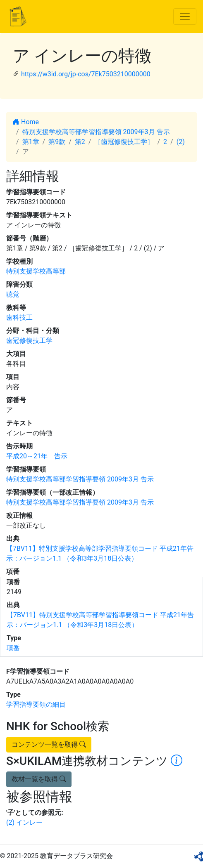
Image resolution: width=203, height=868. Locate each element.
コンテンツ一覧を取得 (49, 744)
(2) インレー (24, 822)
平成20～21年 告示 (37, 456)
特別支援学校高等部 (36, 271)
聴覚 (13, 294)
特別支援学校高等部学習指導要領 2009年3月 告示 (96, 132)
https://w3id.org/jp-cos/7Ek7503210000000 (86, 74)
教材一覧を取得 (39, 779)
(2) (181, 142)
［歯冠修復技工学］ (124, 142)
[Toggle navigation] (185, 17)
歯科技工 (19, 317)
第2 (80, 142)
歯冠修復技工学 (29, 341)
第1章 (31, 142)
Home (26, 122)
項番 (13, 648)
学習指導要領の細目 (36, 704)
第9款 (57, 142)
